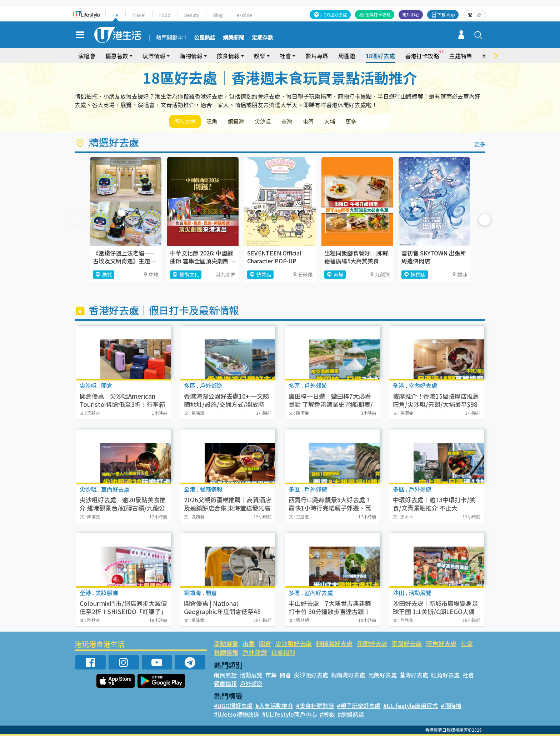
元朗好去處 (372, 645)
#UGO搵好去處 (233, 707)
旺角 (218, 122)
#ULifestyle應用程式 (411, 707)
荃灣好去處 (407, 645)
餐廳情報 (226, 654)
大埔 (354, 122)
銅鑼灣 (246, 122)
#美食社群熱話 (315, 707)
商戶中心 (411, 14)
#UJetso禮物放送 (237, 716)
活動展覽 (226, 645)
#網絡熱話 (351, 716)
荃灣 (304, 122)
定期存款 (262, 38)
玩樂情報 (154, 56)
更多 (379, 122)
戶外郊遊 (255, 654)
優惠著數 (117, 56)
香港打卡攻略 (422, 56)
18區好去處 (380, 56)
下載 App (446, 14)
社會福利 (283, 654)
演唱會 (87, 56)
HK (116, 15)
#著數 (327, 716)
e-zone (244, 15)
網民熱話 (225, 676)
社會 (285, 56)
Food (165, 15)
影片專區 (317, 56)
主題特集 (461, 56)
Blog (218, 15)
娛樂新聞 (234, 38)
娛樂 (260, 56)
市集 (249, 645)
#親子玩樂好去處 (359, 707)
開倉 (265, 645)
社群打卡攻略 (378, 14)
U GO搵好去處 (333, 14)
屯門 (329, 122)
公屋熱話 (205, 38)
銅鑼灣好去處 (334, 645)
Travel (139, 15)
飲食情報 (228, 56)
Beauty (192, 15)
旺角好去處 (441, 645)
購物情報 (191, 56)
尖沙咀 (276, 122)
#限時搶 (451, 707)
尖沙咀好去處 (294, 645)
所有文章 (187, 122)
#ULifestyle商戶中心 (289, 716)
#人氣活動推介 (274, 707)
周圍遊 (347, 56)
